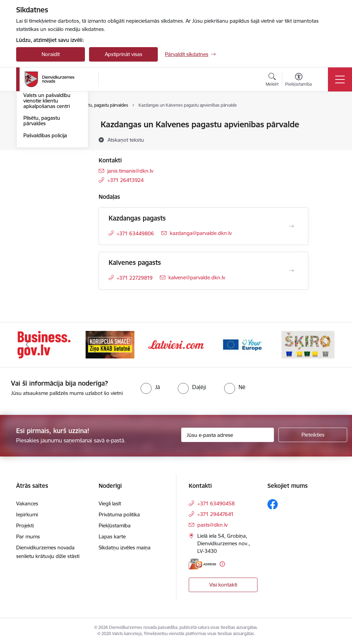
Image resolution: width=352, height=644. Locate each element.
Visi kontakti (223, 585)
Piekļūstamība (115, 525)
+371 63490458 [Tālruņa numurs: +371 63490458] (216, 503)
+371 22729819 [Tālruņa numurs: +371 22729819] (135, 278)
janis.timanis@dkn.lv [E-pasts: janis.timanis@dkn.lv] (130, 171)
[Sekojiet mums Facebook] (273, 504)
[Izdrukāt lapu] (326, 122)
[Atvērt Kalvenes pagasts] (291, 271)
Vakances (27, 503)
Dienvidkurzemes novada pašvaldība (45, 128)
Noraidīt (51, 54)
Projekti (25, 525)
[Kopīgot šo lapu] (326, 139)
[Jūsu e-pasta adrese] (228, 435)
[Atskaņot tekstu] (126, 140)
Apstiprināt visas (124, 54)
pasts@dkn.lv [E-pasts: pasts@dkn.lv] (212, 525)
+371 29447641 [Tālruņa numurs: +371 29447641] (216, 514)
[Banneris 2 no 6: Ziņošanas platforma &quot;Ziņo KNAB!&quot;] (110, 344)
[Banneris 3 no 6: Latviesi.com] (176, 344)
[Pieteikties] (313, 435)
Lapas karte (112, 536)
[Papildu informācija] (222, 564)
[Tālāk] (324, 345)
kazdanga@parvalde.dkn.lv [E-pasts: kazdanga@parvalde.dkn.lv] (201, 233)
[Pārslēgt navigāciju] (340, 79)
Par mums (28, 536)
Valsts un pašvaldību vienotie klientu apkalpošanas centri (47, 183)
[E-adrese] (202, 564)
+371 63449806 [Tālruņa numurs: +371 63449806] (135, 233)
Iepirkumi (27, 514)
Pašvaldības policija (45, 218)
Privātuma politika (119, 514)
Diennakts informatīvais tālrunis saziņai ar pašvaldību (51, 160)
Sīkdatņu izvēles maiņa (125, 548)
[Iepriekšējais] (27, 345)
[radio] (150, 387)
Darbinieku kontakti (46, 142)
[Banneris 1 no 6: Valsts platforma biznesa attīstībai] (44, 344)
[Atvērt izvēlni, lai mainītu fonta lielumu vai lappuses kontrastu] (299, 80)
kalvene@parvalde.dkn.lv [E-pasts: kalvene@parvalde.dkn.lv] (197, 277)
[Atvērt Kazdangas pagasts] (291, 226)
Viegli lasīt (110, 503)
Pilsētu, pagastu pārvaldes (42, 203)
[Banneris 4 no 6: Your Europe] (242, 344)
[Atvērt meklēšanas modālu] (272, 80)
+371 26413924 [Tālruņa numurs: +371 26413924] (125, 180)
